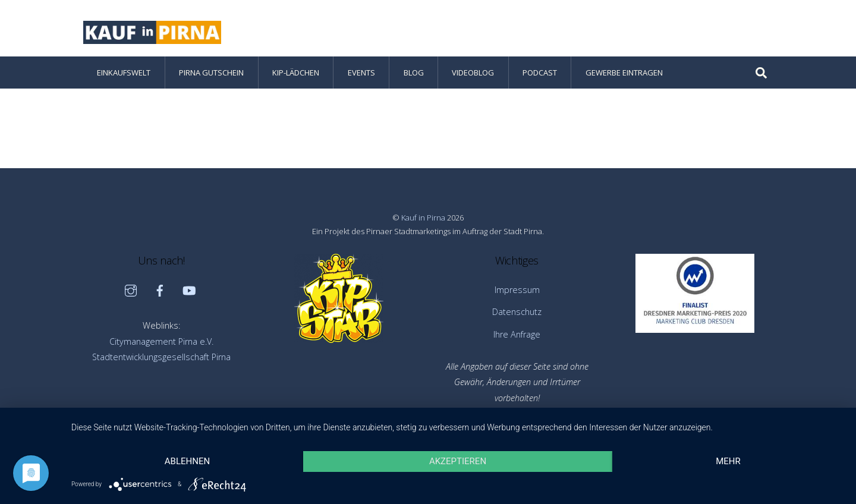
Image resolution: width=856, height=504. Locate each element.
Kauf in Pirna (423, 218)
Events (361, 73)
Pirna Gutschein (211, 73)
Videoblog (473, 73)
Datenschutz (517, 312)
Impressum (517, 290)
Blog (414, 73)
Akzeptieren (458, 461)
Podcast (540, 73)
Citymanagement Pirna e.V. (161, 341)
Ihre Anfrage (517, 334)
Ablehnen (187, 461)
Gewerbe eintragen (624, 73)
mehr (728, 461)
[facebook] (160, 290)
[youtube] (189, 290)
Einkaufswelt (124, 73)
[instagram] (131, 290)
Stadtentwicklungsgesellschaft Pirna (161, 357)
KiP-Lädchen (296, 73)
